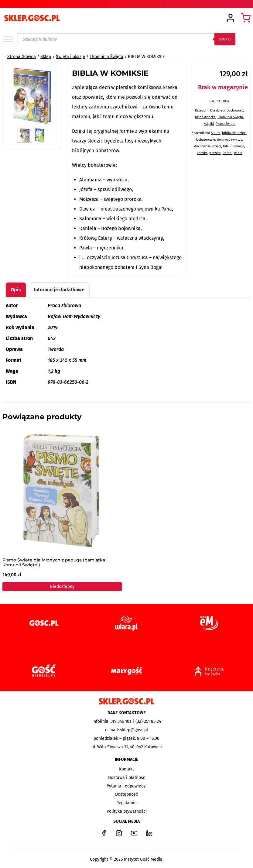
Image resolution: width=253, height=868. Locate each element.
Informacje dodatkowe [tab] (59, 290)
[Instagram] (119, 833)
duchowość (202, 146)
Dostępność (126, 794)
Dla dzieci (217, 110)
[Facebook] (104, 833)
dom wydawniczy (229, 140)
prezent (215, 153)
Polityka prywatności (127, 811)
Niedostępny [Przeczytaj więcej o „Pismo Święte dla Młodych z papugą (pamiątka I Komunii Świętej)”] (62, 587)
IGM (226, 146)
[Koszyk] (246, 18)
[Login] (231, 18)
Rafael (227, 153)
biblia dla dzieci (234, 133)
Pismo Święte (226, 124)
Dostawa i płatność (127, 778)
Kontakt (126, 769)
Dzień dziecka (205, 117)
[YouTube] (134, 833)
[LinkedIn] (149, 833)
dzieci (217, 146)
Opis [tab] (16, 290)
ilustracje (237, 146)
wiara (238, 153)
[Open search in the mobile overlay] (126, 39)
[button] (25, 135)
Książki (209, 124)
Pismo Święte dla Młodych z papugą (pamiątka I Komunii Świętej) (55, 563)
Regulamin (126, 803)
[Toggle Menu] (8, 39)
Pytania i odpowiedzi (127, 786)
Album (215, 133)
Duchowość (235, 110)
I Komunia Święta (230, 117)
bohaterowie (206, 140)
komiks (202, 153)
